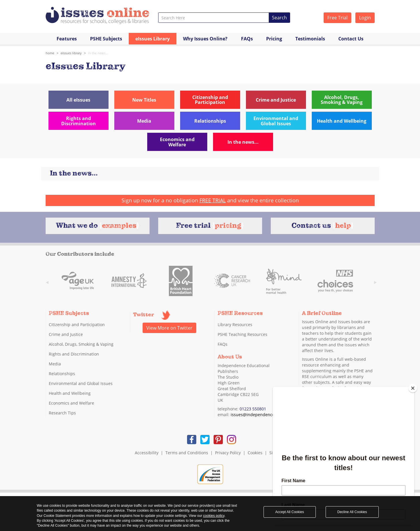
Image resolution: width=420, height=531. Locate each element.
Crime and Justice (66, 334)
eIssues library (71, 53)
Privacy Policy (228, 453)
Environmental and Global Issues (81, 383)
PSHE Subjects (106, 39)
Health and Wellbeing (70, 393)
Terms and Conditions (187, 453)
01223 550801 (253, 409)
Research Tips (62, 413)
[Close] (413, 388)
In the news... (98, 53)
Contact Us (351, 39)
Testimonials (310, 39)
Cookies (255, 453)
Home (50, 53)
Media (55, 364)
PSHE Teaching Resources (242, 334)
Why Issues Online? (205, 39)
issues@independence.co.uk (258, 415)
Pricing (274, 39)
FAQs (247, 39)
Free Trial (337, 18)
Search (279, 18)
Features (67, 39)
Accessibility (147, 453)
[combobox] (214, 18)
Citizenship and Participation (77, 325)
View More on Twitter (169, 328)
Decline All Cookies (352, 512)
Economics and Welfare (71, 403)
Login (365, 18)
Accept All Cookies (290, 512)
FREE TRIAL (213, 200)
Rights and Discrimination (74, 354)
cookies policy (214, 516)
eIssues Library (153, 39)
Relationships (62, 374)
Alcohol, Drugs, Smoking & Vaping (81, 344)
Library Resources (235, 325)
